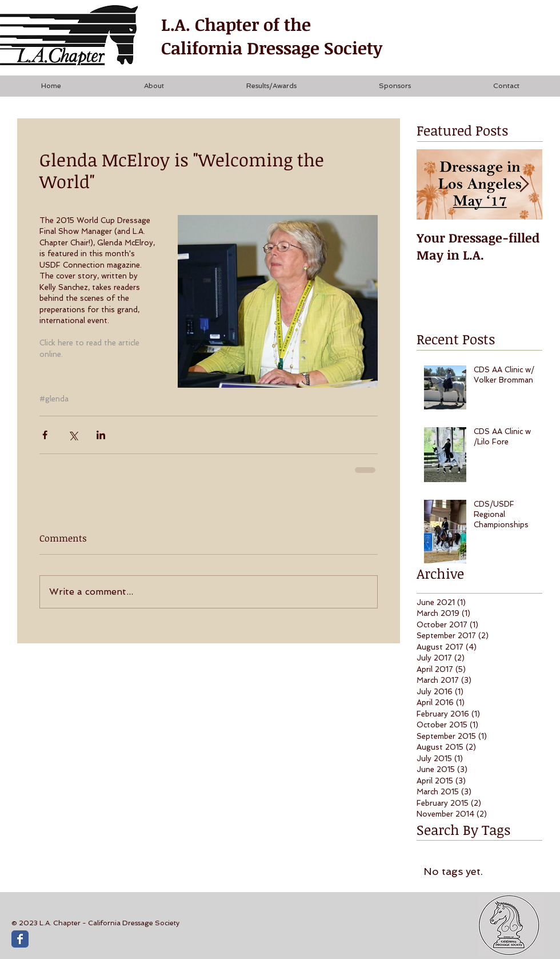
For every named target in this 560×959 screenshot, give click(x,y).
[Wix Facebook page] (20, 939)
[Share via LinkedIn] (101, 435)
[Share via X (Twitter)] (73, 435)
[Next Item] (524, 184)
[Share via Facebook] (45, 435)
